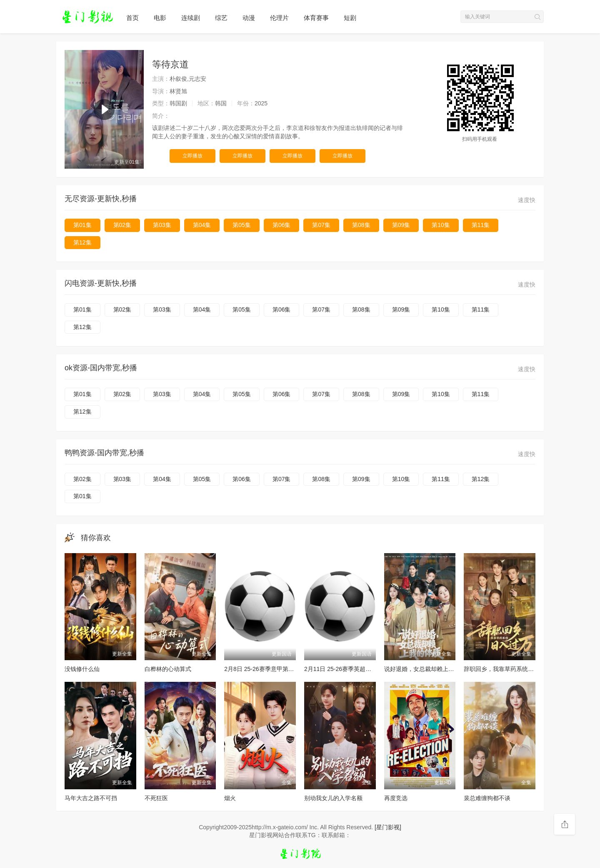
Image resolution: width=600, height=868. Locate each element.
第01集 (82, 225)
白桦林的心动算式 (168, 669)
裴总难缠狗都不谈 (487, 798)
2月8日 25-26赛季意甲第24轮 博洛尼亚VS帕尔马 (287, 669)
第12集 (82, 242)
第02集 (122, 225)
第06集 (282, 225)
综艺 (221, 18)
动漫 (249, 18)
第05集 (242, 225)
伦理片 (279, 18)
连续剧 (191, 18)
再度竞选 (396, 798)
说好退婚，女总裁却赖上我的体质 (428, 669)
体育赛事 (316, 18)
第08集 (361, 225)
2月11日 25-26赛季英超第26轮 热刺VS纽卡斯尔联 (369, 669)
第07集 (321, 225)
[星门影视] (388, 827)
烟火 (230, 798)
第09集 (401, 225)
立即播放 (192, 156)
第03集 (162, 225)
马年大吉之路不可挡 (91, 798)
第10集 (441, 225)
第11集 (481, 225)
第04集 (202, 225)
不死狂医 (156, 798)
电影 (160, 18)
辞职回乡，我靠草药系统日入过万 (507, 669)
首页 (132, 18)
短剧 (350, 18)
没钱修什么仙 (82, 669)
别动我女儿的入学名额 (333, 798)
